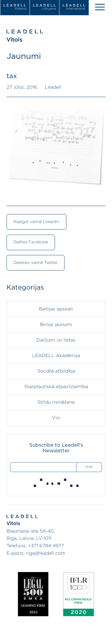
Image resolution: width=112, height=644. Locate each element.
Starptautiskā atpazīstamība (56, 387)
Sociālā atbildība (56, 371)
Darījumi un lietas (56, 340)
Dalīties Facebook (31, 242)
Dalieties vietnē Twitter (36, 263)
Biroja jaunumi (56, 325)
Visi (56, 418)
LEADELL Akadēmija (56, 356)
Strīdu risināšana (56, 402)
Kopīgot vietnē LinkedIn (36, 222)
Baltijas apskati (56, 309)
